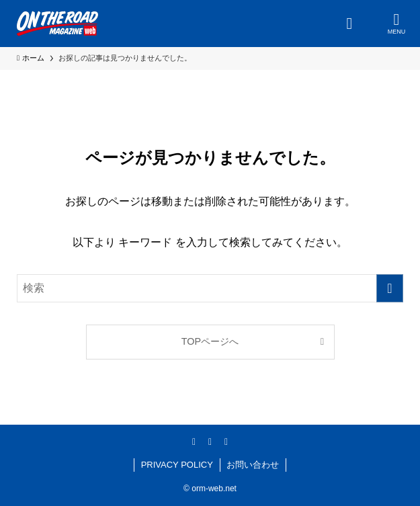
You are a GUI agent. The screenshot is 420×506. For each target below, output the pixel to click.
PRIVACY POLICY (177, 465)
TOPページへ (210, 341)
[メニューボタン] (396, 24)
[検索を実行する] (390, 288)
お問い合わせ (253, 465)
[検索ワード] (210, 288)
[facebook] (194, 441)
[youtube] (226, 441)
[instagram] (210, 441)
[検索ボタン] (349, 24)
